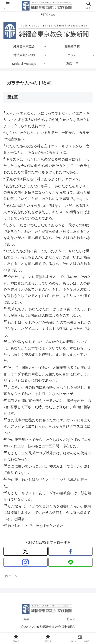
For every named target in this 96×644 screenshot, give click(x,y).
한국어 (71, 619)
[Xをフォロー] (26, 551)
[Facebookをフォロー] (70, 551)
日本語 (25, 619)
